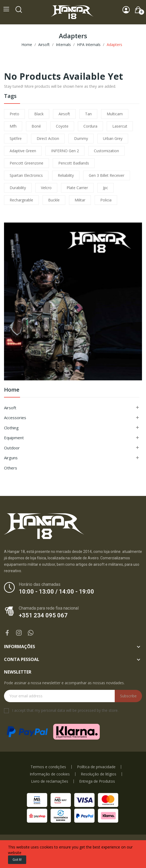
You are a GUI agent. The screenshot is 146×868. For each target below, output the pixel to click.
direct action (48, 138)
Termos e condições (48, 767)
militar (80, 200)
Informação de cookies (50, 774)
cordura (90, 126)
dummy (81, 138)
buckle (54, 200)
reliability (66, 175)
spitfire (16, 138)
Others (11, 468)
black (39, 114)
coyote (62, 126)
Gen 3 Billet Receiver (107, 175)
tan (88, 114)
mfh (13, 126)
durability (18, 188)
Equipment (14, 438)
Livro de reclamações (50, 781)
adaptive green (23, 151)
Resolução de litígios (99, 774)
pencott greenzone (26, 163)
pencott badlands (74, 163)
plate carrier (77, 188)
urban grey (113, 138)
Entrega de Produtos (97, 781)
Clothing (11, 428)
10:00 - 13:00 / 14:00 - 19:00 (56, 592)
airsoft (64, 114)
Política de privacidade (96, 767)
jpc (105, 188)
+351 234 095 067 (43, 615)
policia (106, 200)
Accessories (15, 418)
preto (14, 114)
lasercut (120, 126)
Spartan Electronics (26, 175)
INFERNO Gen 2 (65, 151)
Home (12, 390)
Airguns (11, 458)
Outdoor (12, 448)
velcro (46, 188)
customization (106, 151)
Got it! (17, 860)
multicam (115, 114)
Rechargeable (21, 200)
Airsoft (10, 408)
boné (36, 126)
